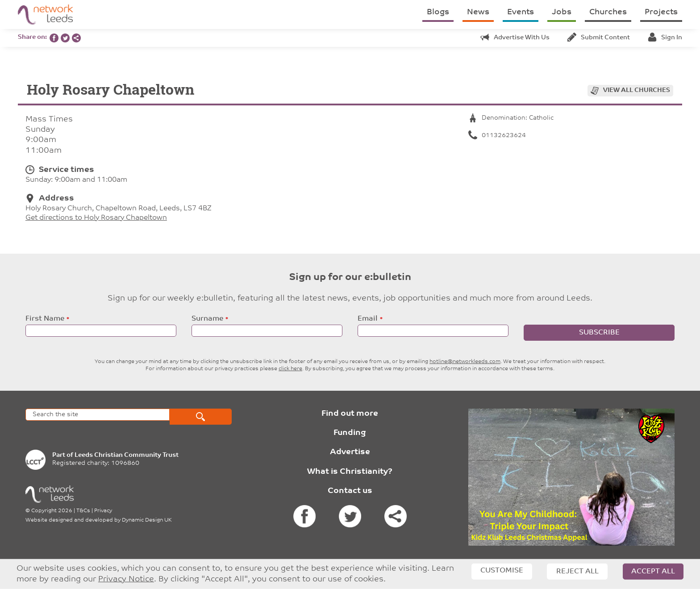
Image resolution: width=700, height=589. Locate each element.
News (478, 12)
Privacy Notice (126, 579)
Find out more (350, 414)
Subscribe (599, 333)
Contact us (350, 491)
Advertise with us (515, 38)
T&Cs (83, 511)
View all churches (637, 90)
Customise (502, 571)
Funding (350, 433)
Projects (661, 12)
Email (368, 319)
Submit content (599, 38)
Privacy (103, 511)
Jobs (562, 12)
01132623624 (497, 136)
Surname (207, 319)
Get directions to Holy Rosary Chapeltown (96, 218)
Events (521, 12)
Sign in (665, 38)
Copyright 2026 (52, 511)
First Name (45, 319)
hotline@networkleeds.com (465, 362)
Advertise (350, 452)
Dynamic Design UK (147, 520)
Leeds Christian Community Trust (127, 455)
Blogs (438, 12)
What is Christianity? (350, 472)
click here (290, 369)
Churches (608, 12)
